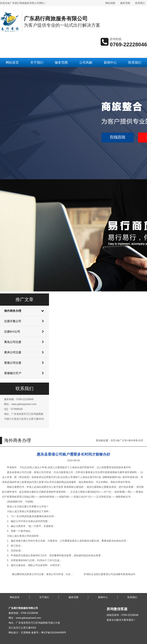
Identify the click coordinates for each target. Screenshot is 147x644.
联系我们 (140, 3)
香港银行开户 (13, 373)
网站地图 (110, 3)
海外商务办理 (13, 311)
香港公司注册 (13, 363)
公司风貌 (86, 63)
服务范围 (125, 3)
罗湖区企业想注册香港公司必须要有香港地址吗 (109, 574)
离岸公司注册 (13, 352)
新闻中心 (110, 63)
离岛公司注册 (13, 342)
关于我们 (37, 63)
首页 (113, 440)
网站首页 (12, 63)
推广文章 (122, 440)
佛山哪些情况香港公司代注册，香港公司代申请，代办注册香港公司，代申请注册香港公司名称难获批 (67, 574)
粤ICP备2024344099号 (54, 633)
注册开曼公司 (13, 321)
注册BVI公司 (12, 332)
